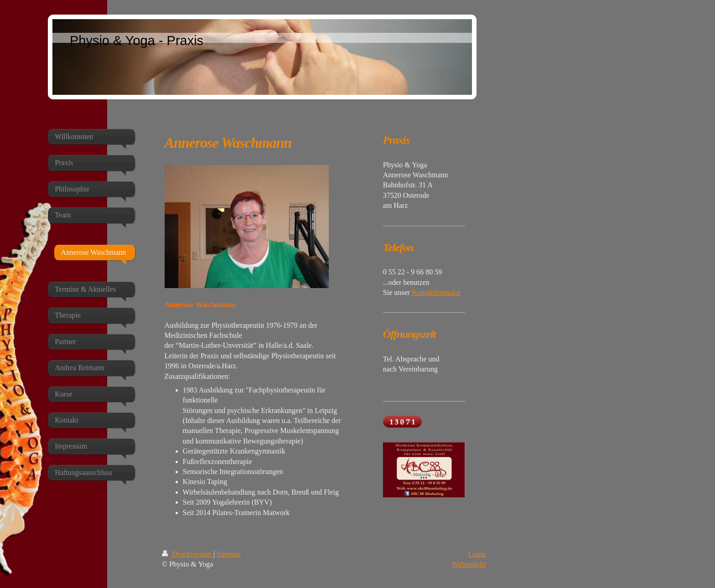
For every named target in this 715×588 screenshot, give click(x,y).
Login (477, 554)
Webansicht (469, 564)
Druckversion (188, 554)
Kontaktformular (436, 292)
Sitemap (228, 554)
